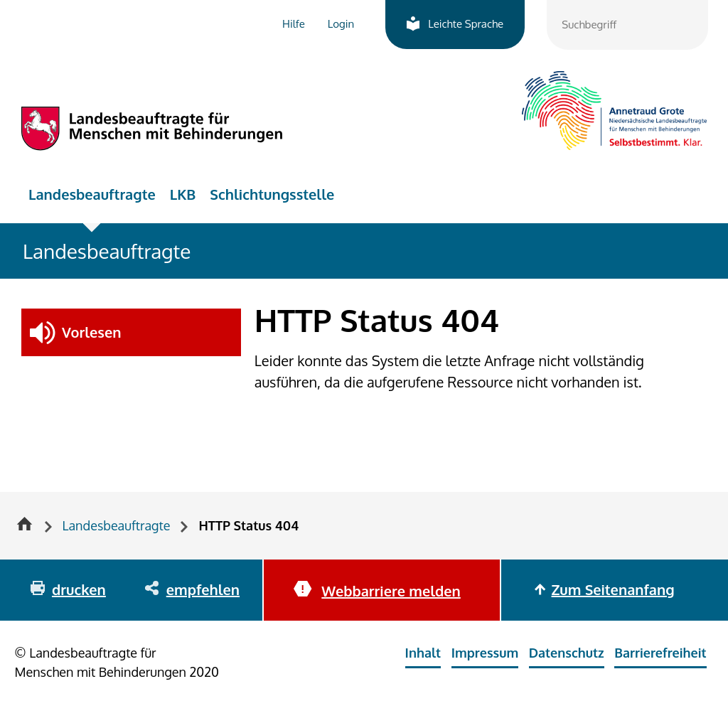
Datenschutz (567, 653)
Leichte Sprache (466, 24)
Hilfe (294, 24)
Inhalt (423, 653)
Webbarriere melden (391, 591)
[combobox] (627, 25)
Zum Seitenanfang (613, 589)
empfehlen (203, 589)
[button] (131, 332)
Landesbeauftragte (92, 194)
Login (341, 24)
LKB (183, 194)
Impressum (485, 653)
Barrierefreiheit (660, 653)
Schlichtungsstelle (272, 194)
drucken (79, 589)
